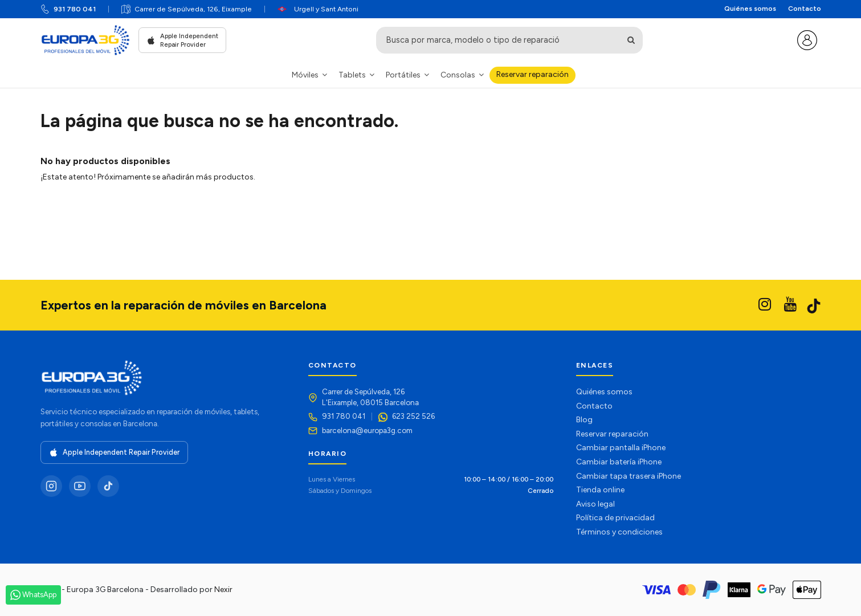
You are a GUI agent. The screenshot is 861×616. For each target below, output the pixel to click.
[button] (309, 75)
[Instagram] (51, 486)
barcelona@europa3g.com (367, 430)
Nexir (223, 590)
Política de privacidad (615, 518)
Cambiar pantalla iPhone (621, 448)
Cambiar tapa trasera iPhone (629, 476)
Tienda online (600, 490)
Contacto (805, 9)
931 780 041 (75, 9)
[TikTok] (108, 486)
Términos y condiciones (619, 532)
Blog (584, 420)
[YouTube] (80, 486)
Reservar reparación (612, 434)
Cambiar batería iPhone (619, 462)
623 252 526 (413, 416)
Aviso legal (595, 504)
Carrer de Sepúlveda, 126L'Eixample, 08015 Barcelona (370, 397)
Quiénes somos (750, 9)
